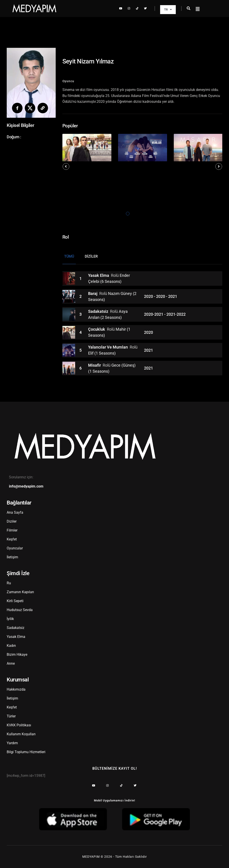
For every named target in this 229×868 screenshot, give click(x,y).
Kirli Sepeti (15, 601)
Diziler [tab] (91, 256)
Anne (11, 663)
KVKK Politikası (19, 725)
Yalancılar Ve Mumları (108, 347)
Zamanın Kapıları (20, 592)
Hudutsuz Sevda (20, 610)
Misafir (95, 365)
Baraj (93, 293)
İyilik (10, 619)
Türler (11, 716)
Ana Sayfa (15, 512)
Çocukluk (97, 329)
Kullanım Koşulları (21, 734)
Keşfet (12, 539)
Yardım (12, 743)
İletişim (12, 557)
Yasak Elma (99, 276)
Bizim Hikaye (17, 655)
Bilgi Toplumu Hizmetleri (26, 752)
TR (168, 9)
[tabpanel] (87, 148)
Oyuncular (15, 548)
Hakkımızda (16, 689)
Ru (9, 583)
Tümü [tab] (69, 256)
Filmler (12, 530)
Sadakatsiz (99, 312)
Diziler (12, 521)
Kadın (11, 646)
